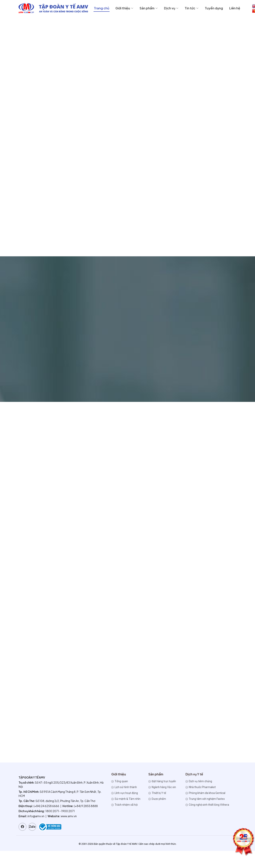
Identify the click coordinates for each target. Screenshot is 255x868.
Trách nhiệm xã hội (124, 805)
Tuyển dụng (214, 8)
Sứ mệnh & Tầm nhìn (126, 799)
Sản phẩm (149, 8)
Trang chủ (102, 8)
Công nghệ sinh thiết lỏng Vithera (207, 805)
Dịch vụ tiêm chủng (199, 781)
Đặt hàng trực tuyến (162, 781)
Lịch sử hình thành (124, 787)
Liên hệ (235, 8)
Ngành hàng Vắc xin (162, 787)
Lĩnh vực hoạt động (125, 793)
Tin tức (192, 8)
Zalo (32, 827)
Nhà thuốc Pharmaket (201, 787)
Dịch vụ (171, 8)
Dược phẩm (157, 799)
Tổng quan (120, 781)
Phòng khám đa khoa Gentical (205, 793)
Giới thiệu (124, 8)
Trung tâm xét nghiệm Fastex (205, 799)
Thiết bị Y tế (157, 793)
